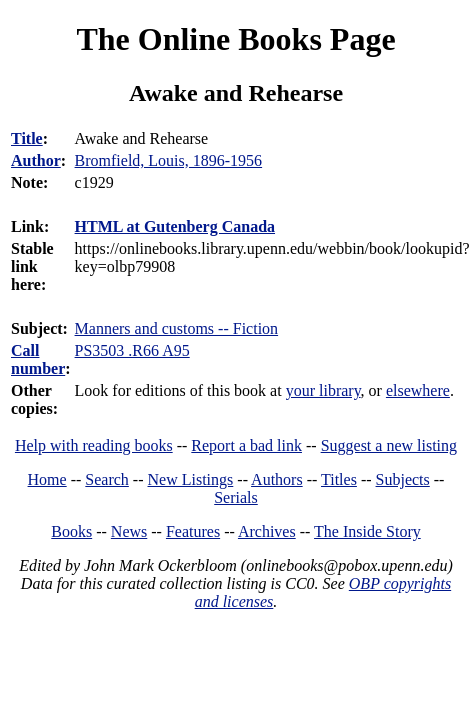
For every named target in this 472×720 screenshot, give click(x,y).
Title (27, 138)
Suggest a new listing (389, 445)
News (129, 531)
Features (193, 531)
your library (323, 390)
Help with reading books (94, 445)
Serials (236, 497)
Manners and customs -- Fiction (177, 328)
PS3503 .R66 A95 (132, 350)
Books (71, 531)
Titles (339, 479)
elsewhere (418, 390)
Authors (277, 479)
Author (36, 160)
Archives (267, 531)
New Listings (191, 479)
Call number (38, 359)
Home (47, 479)
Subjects (403, 479)
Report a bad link (246, 445)
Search (107, 479)
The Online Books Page (235, 39)
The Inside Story (367, 531)
